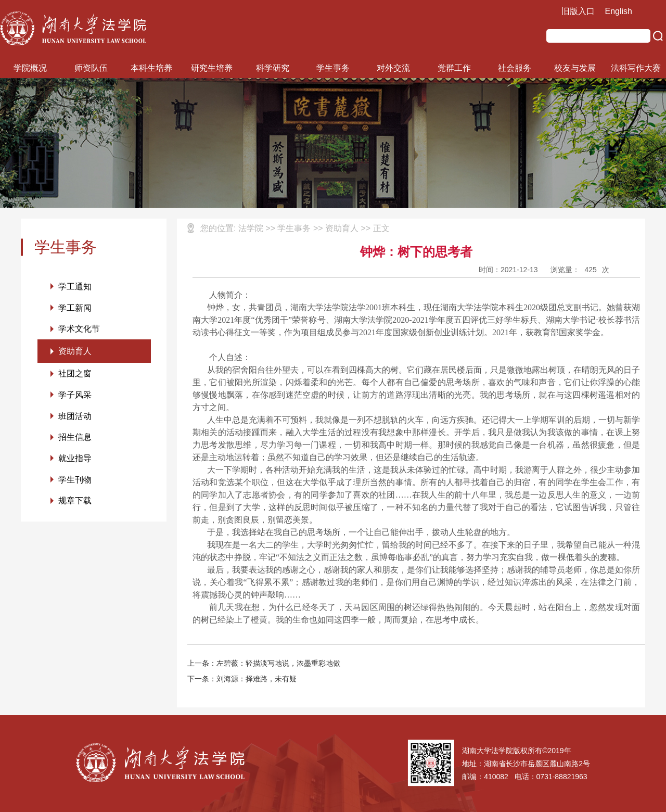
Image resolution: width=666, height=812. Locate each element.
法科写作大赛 (636, 68)
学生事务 (333, 68)
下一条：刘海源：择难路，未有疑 (242, 679)
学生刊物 (75, 481)
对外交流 (393, 68)
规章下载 (75, 503)
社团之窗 (75, 375)
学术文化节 (79, 329)
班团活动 (75, 417)
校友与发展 (575, 68)
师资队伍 (91, 68)
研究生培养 (212, 68)
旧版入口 (578, 11)
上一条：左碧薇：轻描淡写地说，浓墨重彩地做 (264, 663)
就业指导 (75, 460)
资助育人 (75, 352)
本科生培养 (151, 68)
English (619, 11)
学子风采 (75, 396)
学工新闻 (75, 308)
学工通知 (75, 287)
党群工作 (454, 68)
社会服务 (515, 68)
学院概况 (30, 68)
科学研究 (273, 68)
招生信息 (75, 439)
